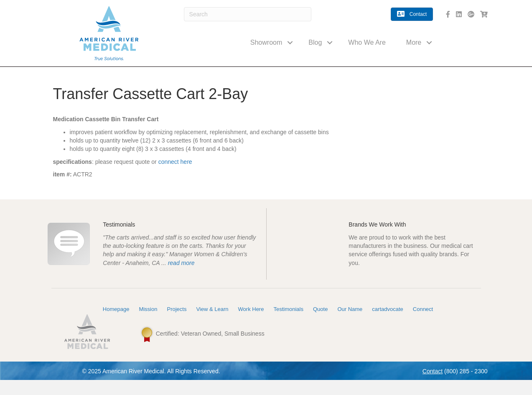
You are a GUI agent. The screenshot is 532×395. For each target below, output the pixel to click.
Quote (320, 324)
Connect (423, 324)
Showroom (266, 42)
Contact (433, 386)
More (414, 42)
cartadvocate (387, 324)
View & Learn (212, 324)
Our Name (350, 324)
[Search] (248, 14)
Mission (148, 324)
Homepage (116, 324)
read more (181, 270)
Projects (177, 324)
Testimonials (288, 324)
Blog (315, 42)
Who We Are (367, 42)
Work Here (251, 324)
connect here (175, 162)
